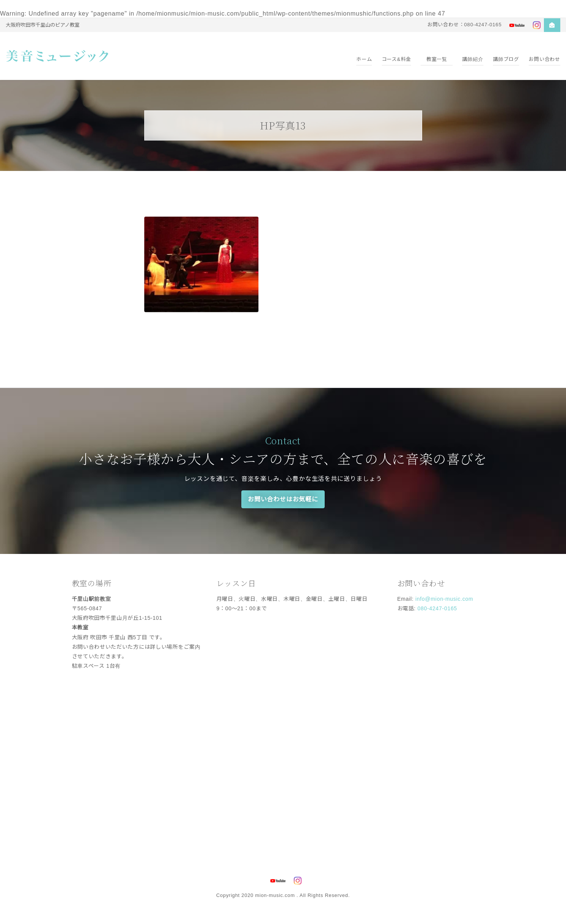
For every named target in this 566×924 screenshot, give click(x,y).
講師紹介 (473, 59)
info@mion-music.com (444, 599)
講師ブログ (506, 59)
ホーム (364, 59)
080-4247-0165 (437, 608)
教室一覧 (437, 59)
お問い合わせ (544, 59)
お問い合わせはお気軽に (283, 499)
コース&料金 (396, 59)
